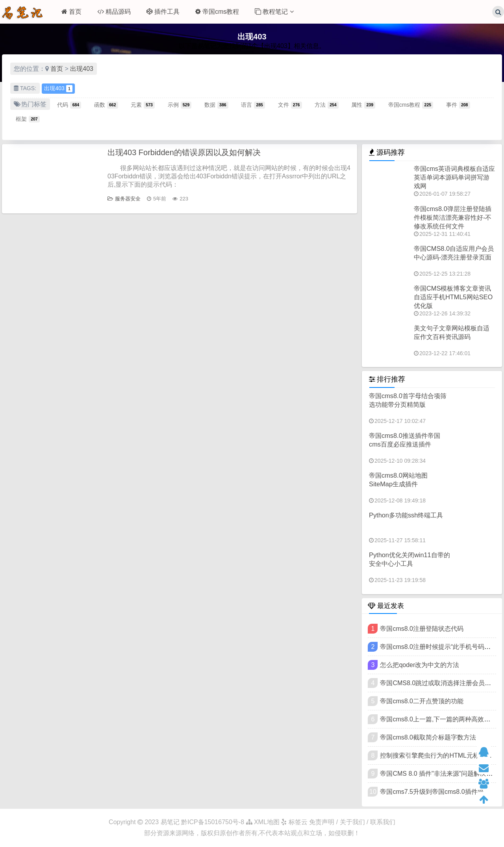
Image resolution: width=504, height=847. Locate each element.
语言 (253, 105)
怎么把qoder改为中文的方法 (420, 665)
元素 (143, 105)
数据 (216, 105)
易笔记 (170, 822)
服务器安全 (124, 199)
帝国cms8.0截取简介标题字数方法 (428, 737)
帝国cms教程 (217, 12)
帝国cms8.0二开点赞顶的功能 (422, 701)
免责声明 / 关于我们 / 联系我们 (352, 822)
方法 (327, 105)
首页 (71, 12)
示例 (180, 105)
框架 (28, 119)
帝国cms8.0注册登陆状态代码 (422, 629)
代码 (69, 105)
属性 (363, 105)
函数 (106, 105)
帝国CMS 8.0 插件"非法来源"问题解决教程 (439, 774)
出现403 (82, 69)
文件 (290, 105)
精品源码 (114, 12)
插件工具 (163, 12)
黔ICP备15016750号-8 (214, 822)
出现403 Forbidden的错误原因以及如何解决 (184, 152)
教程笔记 (274, 12)
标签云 (294, 822)
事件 (458, 105)
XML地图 (263, 822)
